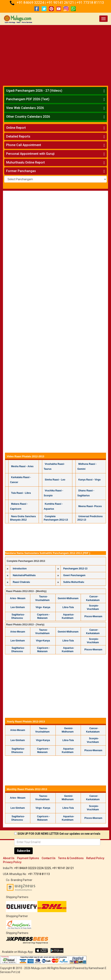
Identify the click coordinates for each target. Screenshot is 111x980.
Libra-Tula (68, 607)
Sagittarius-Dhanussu (18, 616)
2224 (40, 868)
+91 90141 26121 (61, 2)
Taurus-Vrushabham (42, 632)
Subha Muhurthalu (74, 582)
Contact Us (49, 858)
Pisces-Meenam (93, 616)
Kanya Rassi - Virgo (89, 480)
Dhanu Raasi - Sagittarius (86, 493)
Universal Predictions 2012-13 (90, 518)
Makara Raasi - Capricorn (19, 506)
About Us (9, 858)
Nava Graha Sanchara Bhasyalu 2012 (23, 518)
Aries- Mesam (18, 598)
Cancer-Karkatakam (93, 598)
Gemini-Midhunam (68, 598)
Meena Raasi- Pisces (90, 506)
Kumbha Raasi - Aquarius (53, 506)
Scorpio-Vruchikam (93, 607)
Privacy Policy (12, 862)
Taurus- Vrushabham (42, 598)
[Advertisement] (55, 55)
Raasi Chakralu (21, 582)
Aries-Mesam (18, 632)
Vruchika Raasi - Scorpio (54, 493)
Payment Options (28, 858)
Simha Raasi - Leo (55, 480)
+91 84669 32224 (31, 2)
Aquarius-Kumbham (68, 616)
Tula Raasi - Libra (21, 493)
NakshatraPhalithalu (24, 575)
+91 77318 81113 (90, 2)
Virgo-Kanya (43, 641)
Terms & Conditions (71, 858)
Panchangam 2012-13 (75, 569)
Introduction (20, 569)
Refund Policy (95, 858)
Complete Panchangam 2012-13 (56, 518)
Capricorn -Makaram (43, 616)
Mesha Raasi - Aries (22, 466)
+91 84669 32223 (25, 868)
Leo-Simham (18, 607)
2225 (48, 868)
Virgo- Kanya (43, 607)
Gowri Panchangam (74, 575)
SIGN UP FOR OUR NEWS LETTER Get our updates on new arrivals (59, 834)
